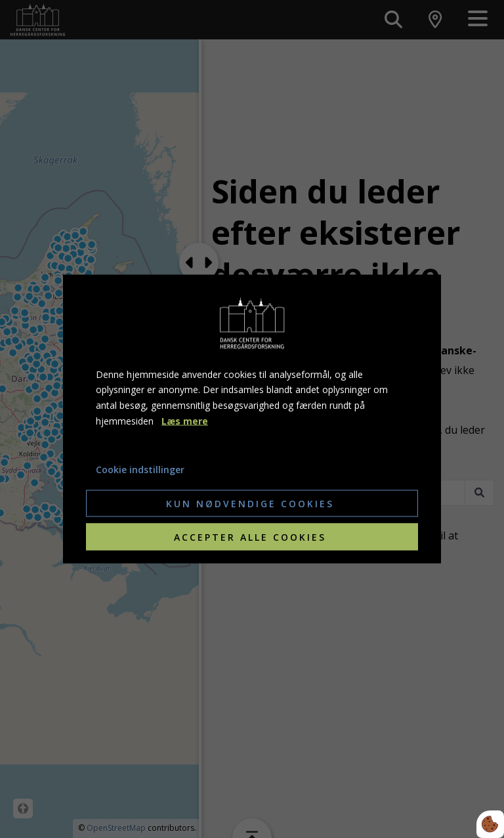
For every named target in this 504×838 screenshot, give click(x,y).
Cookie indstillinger (140, 469)
